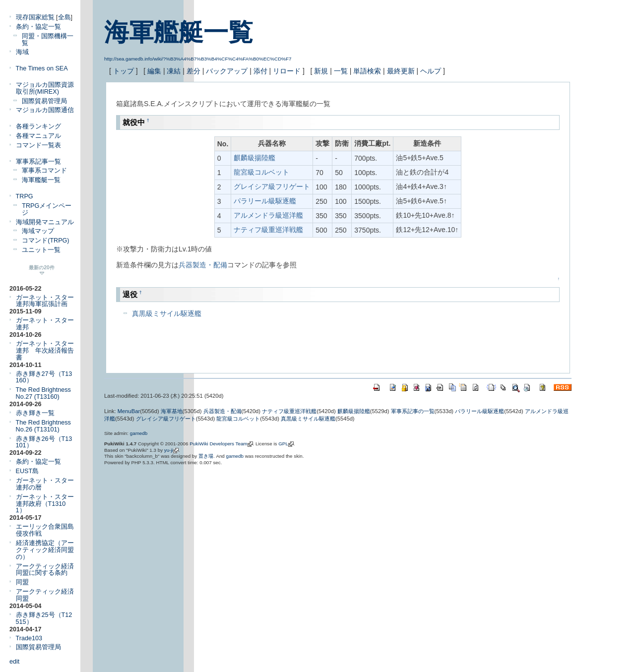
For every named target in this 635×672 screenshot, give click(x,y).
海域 (22, 52)
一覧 (341, 71)
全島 (64, 17)
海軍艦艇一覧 (179, 32)
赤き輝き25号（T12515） (44, 618)
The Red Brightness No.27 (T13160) (43, 393)
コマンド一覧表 (38, 145)
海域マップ (38, 231)
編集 (154, 71)
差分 (193, 71)
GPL (283, 444)
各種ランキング (38, 126)
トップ (124, 71)
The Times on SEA (42, 68)
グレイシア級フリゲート (272, 186)
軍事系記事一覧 (38, 162)
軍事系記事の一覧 (413, 411)
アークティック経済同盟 (45, 595)
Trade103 (29, 638)
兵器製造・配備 (203, 265)
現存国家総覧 (35, 17)
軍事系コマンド (44, 171)
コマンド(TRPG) (45, 241)
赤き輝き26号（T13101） (44, 442)
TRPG (25, 196)
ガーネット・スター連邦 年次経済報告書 (45, 351)
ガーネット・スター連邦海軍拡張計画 (45, 301)
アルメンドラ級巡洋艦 (268, 215)
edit (14, 662)
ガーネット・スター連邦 (45, 324)
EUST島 (28, 471)
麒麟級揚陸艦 (254, 158)
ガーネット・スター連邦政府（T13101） (45, 504)
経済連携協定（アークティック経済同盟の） (45, 550)
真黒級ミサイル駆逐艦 (167, 313)
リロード (287, 71)
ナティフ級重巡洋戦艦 (268, 230)
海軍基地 (172, 411)
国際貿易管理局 (44, 101)
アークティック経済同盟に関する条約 (45, 570)
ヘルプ (431, 71)
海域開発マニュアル (45, 222)
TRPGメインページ (47, 209)
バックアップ (227, 71)
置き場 (206, 456)
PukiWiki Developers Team (218, 444)
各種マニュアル (38, 136)
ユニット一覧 (41, 250)
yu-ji (169, 450)
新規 (321, 71)
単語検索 (367, 71)
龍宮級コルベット (261, 172)
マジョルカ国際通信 (45, 110)
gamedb (139, 433)
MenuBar (129, 411)
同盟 (22, 582)
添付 (260, 71)
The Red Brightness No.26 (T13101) (43, 426)
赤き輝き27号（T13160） (44, 377)
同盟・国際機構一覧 (48, 40)
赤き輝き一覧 (35, 413)
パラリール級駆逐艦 (265, 201)
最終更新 (401, 71)
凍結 (174, 71)
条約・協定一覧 (38, 27)
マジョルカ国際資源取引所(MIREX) (45, 88)
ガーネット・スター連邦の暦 (45, 484)
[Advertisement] (232, 347)
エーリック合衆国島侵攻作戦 (45, 530)
